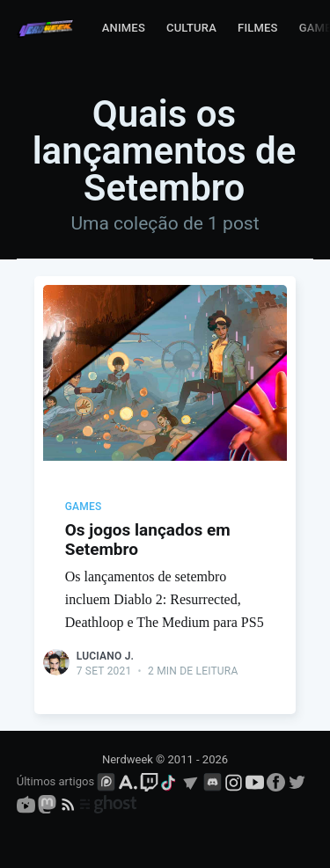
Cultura (191, 28)
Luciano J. (105, 656)
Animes (124, 28)
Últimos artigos (55, 781)
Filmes (258, 28)
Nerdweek (128, 759)
